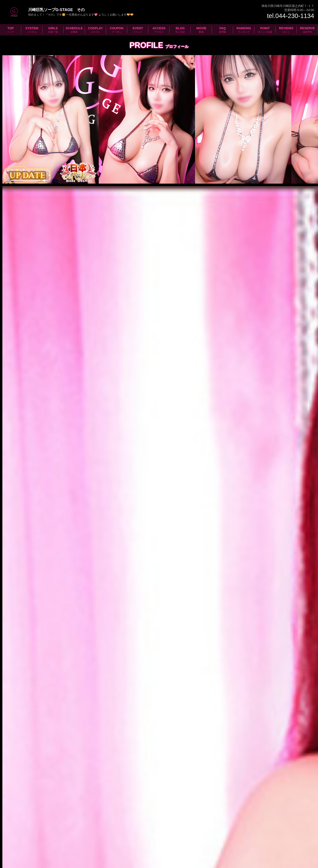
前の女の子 (43, 594)
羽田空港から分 (36, 666)
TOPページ (23, 845)
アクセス (182, 845)
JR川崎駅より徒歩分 (120, 675)
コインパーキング (127, 702)
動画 (225, 845)
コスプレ (113, 845)
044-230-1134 (38, 648)
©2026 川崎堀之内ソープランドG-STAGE (59, 864)
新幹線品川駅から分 (119, 666)
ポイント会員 (294, 845)
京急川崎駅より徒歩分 (40, 685)
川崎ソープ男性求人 (173, 804)
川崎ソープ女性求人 (145, 804)
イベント (159, 845)
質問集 (244, 845)
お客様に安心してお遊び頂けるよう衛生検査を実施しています (217, 762)
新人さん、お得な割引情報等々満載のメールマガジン (102, 762)
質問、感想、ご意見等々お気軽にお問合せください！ (159, 762)
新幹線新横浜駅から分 (41, 675)
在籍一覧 (70, 845)
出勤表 (92, 845)
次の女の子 (275, 594)
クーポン (136, 845)
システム (47, 845)
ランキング (266, 845)
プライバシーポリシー (159, 859)
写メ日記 (205, 845)
